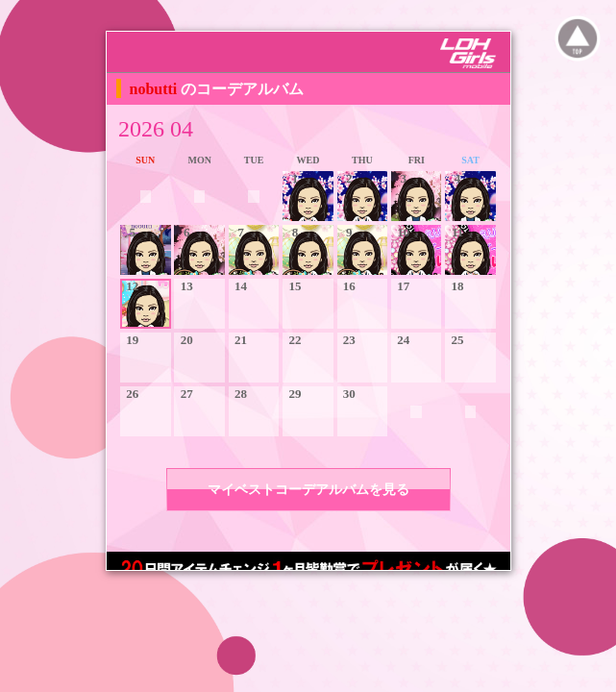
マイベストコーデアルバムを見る (308, 490)
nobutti (156, 89)
